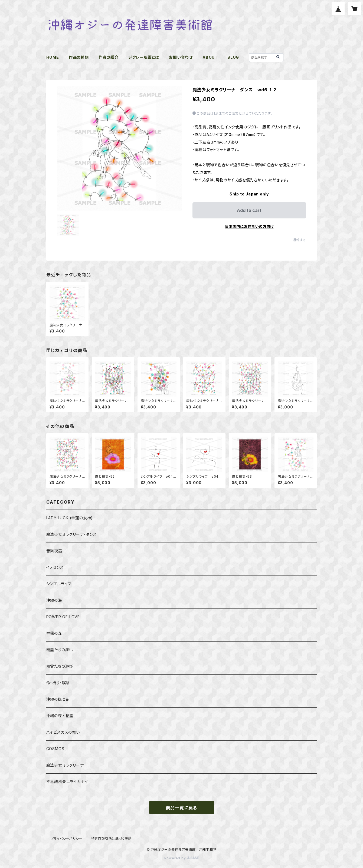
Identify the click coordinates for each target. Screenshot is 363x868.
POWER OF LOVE (63, 617)
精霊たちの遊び (60, 666)
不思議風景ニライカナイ (67, 782)
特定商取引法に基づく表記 (112, 839)
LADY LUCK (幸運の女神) (70, 518)
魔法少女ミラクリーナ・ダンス (72, 534)
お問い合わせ (181, 57)
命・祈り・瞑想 (58, 683)
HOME (53, 57)
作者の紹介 (109, 57)
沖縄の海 (54, 600)
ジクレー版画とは (144, 57)
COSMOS (55, 749)
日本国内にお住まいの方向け (249, 226)
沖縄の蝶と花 (58, 699)
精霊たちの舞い (60, 650)
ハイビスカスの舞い (63, 732)
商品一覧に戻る (182, 808)
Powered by (182, 858)
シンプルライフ (59, 584)
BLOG (233, 57)
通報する (299, 240)
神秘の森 (54, 633)
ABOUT (210, 57)
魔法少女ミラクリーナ (65, 765)
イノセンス (55, 567)
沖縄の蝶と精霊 (60, 716)
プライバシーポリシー (67, 839)
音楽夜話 (54, 551)
